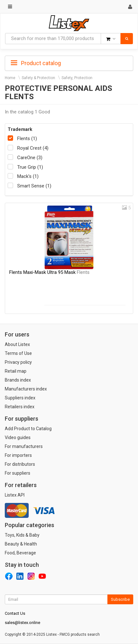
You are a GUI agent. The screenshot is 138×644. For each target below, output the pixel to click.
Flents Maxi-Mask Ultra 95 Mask (49, 272)
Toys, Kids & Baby (22, 535)
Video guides (18, 437)
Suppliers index (20, 398)
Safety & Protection (38, 78)
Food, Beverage (20, 553)
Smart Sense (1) (34, 186)
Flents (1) (27, 139)
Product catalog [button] (36, 63)
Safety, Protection (77, 78)
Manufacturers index (26, 389)
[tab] (69, 63)
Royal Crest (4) (33, 148)
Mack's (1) (28, 176)
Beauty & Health (21, 544)
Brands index (18, 380)
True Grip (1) (30, 167)
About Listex (17, 344)
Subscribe (120, 599)
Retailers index (20, 407)
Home (10, 78)
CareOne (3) (30, 158)
